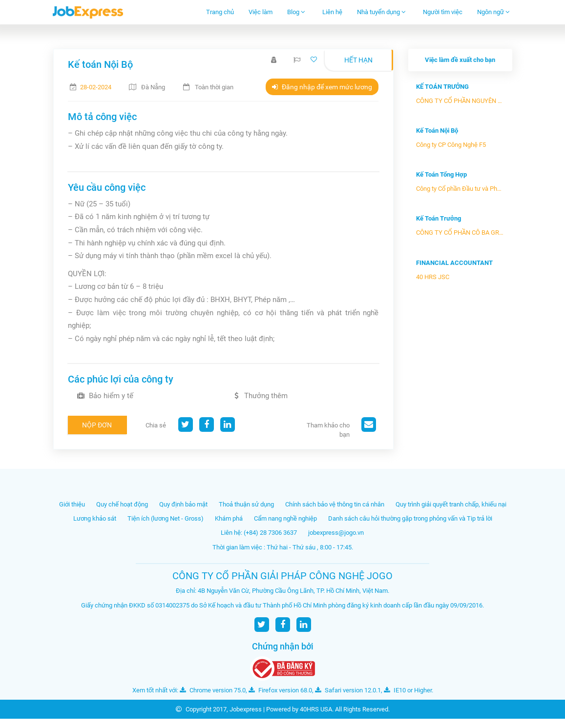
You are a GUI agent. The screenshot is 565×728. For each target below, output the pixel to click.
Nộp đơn (97, 425)
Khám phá (229, 518)
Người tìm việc (443, 12)
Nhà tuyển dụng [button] (381, 12)
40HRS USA (316, 709)
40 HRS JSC (433, 277)
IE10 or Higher (408, 690)
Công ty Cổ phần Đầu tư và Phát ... (460, 189)
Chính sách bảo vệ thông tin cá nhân (335, 504)
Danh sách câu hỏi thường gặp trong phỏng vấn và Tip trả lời (410, 518)
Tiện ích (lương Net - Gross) (166, 518)
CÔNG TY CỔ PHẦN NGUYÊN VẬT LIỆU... (460, 101)
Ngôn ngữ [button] (493, 12)
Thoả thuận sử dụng (246, 504)
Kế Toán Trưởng (439, 218)
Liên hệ (332, 12)
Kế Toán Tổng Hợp (441, 174)
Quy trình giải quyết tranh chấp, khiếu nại (451, 504)
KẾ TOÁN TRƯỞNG (442, 87)
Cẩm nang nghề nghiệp (285, 518)
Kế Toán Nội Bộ (437, 131)
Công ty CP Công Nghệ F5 (451, 145)
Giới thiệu (72, 504)
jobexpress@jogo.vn (336, 533)
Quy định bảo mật (183, 504)
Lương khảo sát (95, 518)
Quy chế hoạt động (122, 504)
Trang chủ (220, 12)
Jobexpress (246, 709)
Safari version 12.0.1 (348, 690)
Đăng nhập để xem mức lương (322, 87)
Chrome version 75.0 (213, 690)
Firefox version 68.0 (280, 690)
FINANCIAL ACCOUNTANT (454, 263)
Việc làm (261, 12)
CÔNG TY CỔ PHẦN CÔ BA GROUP (460, 233)
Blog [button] (296, 12)
